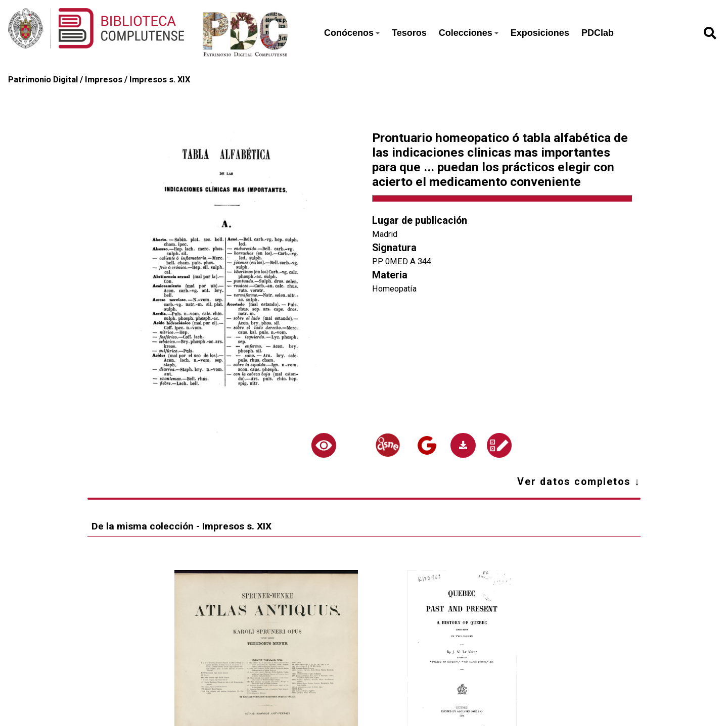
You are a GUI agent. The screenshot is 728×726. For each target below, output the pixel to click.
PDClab (598, 33)
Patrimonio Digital (43, 80)
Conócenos (352, 33)
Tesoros (409, 33)
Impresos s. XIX (160, 80)
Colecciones (469, 33)
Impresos (104, 80)
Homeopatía (394, 289)
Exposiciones (540, 33)
